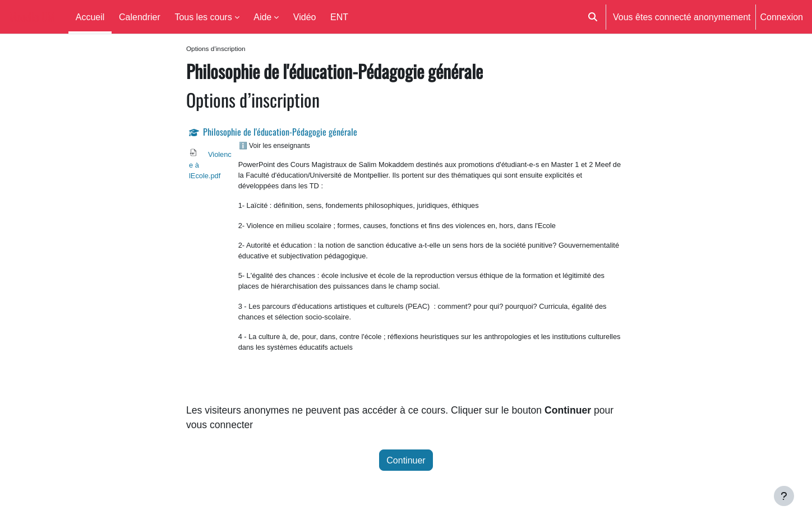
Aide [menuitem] (262, 17)
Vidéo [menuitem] (305, 17)
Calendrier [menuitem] (140, 17)
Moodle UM (32, 17)
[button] (593, 17)
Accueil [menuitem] (90, 17)
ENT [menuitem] (339, 17)
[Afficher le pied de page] (784, 496)
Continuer (406, 464)
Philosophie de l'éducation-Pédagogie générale (280, 133)
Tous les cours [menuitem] (203, 17)
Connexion (782, 17)
